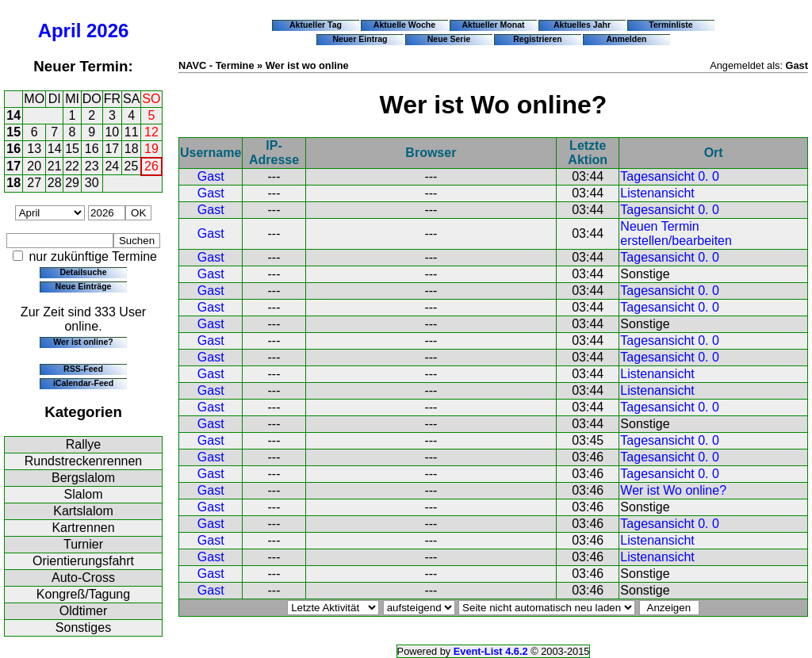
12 (151, 132)
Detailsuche (83, 272)
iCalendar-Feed (83, 383)
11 (132, 132)
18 (132, 149)
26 (151, 166)
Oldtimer (83, 611)
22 (72, 166)
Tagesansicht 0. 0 (670, 176)
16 (13, 149)
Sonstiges (83, 627)
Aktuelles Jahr (582, 25)
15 (13, 132)
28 (55, 183)
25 (132, 166)
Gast (211, 176)
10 (112, 132)
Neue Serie (449, 39)
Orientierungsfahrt (83, 561)
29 (72, 183)
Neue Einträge (84, 286)
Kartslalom (83, 511)
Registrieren (538, 39)
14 (13, 115)
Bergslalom (83, 478)
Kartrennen (83, 528)
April (60, 31)
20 (34, 166)
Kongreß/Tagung (83, 594)
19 (151, 149)
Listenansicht (657, 193)
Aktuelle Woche (404, 25)
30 (92, 183)
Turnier (83, 544)
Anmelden (627, 39)
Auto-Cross (83, 578)
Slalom (84, 494)
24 (112, 166)
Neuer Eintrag (360, 39)
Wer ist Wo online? (673, 490)
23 (92, 166)
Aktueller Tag (316, 25)
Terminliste (670, 25)
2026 (107, 31)
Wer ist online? (83, 342)
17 (112, 149)
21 (55, 166)
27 (34, 183)
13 (34, 149)
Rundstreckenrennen (84, 461)
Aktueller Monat (493, 25)
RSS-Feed (83, 369)
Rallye (83, 444)
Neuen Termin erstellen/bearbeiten (676, 233)
